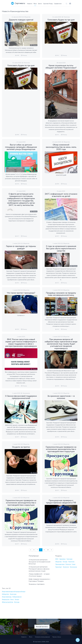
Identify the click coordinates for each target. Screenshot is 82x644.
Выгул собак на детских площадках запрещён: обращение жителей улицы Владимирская (21, 147)
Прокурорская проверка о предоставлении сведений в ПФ (61, 502)
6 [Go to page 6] (34, 550)
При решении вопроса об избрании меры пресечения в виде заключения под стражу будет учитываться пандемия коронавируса (61, 344)
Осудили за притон (21, 447)
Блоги (40, 4)
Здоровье (62, 559)
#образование (17, 597)
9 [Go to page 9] (44, 550)
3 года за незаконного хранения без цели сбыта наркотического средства (61, 248)
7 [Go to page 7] (37, 550)
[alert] (78, 640)
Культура (69, 559)
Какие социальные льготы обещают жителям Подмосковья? (61, 67)
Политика (67, 17)
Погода (65, 562)
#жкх (12, 599)
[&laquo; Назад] (31, 550)
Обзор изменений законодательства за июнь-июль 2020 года (61, 147)
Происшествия (60, 564)
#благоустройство (8, 602)
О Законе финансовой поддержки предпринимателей (21, 397)
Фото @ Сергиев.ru (42, 627)
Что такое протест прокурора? (21, 293)
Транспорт (59, 567)
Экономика (26, 393)
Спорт (74, 564)
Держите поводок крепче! (21, 20)
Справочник (58, 4)
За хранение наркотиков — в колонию (61, 397)
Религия (68, 564)
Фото (35, 4)
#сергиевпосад (7, 597)
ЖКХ (57, 559)
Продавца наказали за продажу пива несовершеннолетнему (61, 294)
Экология (66, 567)
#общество (5, 594)
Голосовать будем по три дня (61, 20)
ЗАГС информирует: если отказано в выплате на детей (61, 195)
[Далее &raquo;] (51, 550)
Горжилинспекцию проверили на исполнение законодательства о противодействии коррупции (61, 449)
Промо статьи (57, 637)
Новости (30, 4)
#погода (17, 602)
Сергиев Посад (48, 4)
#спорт (17, 599)
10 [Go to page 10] (48, 550)
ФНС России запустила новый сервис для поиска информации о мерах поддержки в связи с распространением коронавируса (21, 343)
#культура (13, 594)
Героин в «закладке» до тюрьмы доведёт (21, 247)
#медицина (6, 599)
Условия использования (42, 637)
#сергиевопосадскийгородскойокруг (14, 592)
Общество (27, 17)
